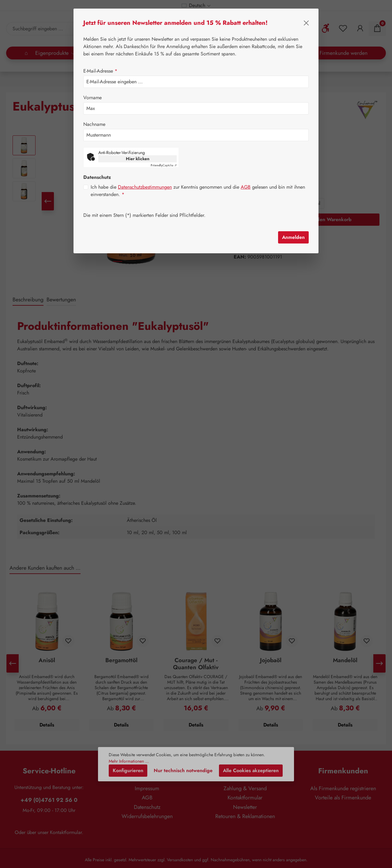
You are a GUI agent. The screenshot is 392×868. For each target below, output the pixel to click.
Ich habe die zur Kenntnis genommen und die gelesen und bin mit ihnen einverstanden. (198, 182)
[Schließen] (306, 23)
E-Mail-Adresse (100, 71)
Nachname (94, 124)
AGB (246, 178)
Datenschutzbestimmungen (145, 178)
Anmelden (293, 229)
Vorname (92, 98)
